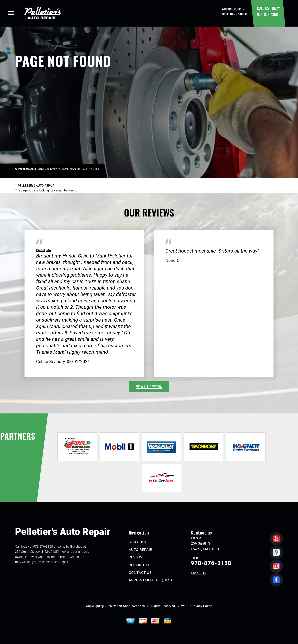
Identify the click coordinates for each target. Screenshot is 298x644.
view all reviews (149, 387)
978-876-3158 (267, 15)
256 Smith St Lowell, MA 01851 (63, 169)
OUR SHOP (138, 542)
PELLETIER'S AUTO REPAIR (36, 186)
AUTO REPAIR (140, 550)
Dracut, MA (44, 250)
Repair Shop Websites (129, 606)
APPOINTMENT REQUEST (151, 580)
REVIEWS (137, 557)
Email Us (198, 573)
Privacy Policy (202, 606)
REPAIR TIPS (140, 565)
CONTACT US (140, 573)
